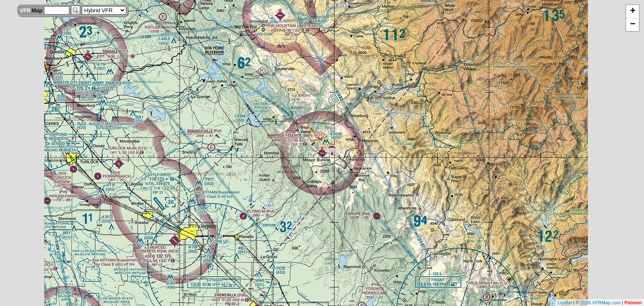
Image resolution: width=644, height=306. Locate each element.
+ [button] (633, 11)
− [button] (633, 25)
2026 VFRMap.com (600, 303)
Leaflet (565, 303)
